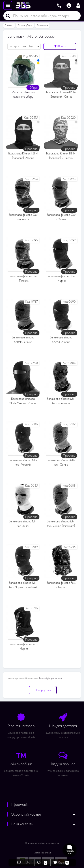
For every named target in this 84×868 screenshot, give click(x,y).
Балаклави (42, 25)
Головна (9, 25)
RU (19, 863)
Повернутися (43, 690)
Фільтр (60, 46)
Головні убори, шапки (51, 678)
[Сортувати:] (24, 46)
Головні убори (25, 25)
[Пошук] (7, 16)
